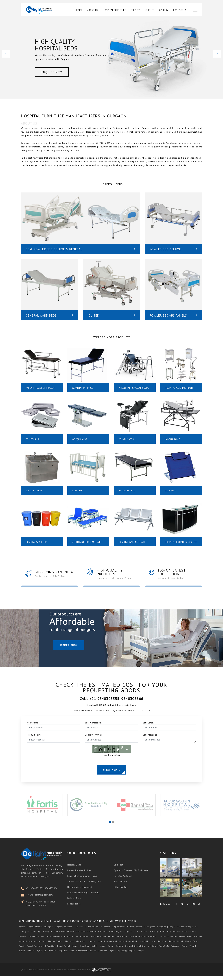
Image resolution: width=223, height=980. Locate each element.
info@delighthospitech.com (39, 898)
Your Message (150, 738)
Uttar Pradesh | (55, 955)
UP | (46, 955)
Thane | (185, 950)
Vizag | (124, 955)
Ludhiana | (43, 945)
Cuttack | (71, 935)
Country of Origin (94, 738)
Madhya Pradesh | (57, 945)
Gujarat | (154, 935)
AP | (114, 931)
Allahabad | (70, 931)
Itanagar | (85, 940)
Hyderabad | (58, 940)
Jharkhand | (135, 940)
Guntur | (163, 935)
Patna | (30, 950)
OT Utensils (32, 440)
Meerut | (101, 945)
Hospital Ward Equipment (180, 388)
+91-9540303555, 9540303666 (42, 892)
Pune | (60, 950)
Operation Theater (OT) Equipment (131, 874)
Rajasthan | (86, 950)
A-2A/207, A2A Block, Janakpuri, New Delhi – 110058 (41, 907)
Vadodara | (94, 955)
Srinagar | (147, 950)
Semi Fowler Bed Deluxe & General (54, 249)
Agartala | (24, 931)
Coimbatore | (61, 935)
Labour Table (173, 440)
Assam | (140, 931)
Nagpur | (173, 945)
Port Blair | (52, 950)
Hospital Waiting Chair (132, 542)
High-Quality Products (111, 575)
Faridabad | (103, 935)
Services (136, 10)
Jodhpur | (145, 940)
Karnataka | (164, 940)
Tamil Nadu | (165, 950)
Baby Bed (77, 491)
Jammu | (112, 940)
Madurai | (70, 945)
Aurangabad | (151, 931)
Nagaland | (163, 945)
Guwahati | (182, 935)
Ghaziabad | (138, 935)
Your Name (33, 726)
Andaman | (90, 931)
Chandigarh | (25, 935)
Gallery (164, 10)
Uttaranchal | (82, 955)
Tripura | (23, 955)
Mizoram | (123, 945)
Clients (150, 10)
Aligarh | (59, 931)
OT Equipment (80, 440)
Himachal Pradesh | (38, 940)
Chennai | (36, 935)
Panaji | (22, 950)
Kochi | (190, 940)
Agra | (32, 931)
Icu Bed (93, 315)
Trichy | (193, 950)
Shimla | (129, 950)
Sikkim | (138, 950)
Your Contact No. (93, 726)
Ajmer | (52, 931)
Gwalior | (192, 935)
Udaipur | (32, 955)
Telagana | (176, 950)
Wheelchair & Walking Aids (134, 388)
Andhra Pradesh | (104, 931)
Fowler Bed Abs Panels (168, 315)
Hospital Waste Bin (37, 542)
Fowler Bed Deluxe (165, 249)
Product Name (34, 738)
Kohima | (198, 940)
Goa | (147, 935)
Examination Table (83, 388)
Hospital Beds (74, 868)
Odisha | (197, 945)
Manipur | (93, 945)
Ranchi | (103, 950)
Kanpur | (154, 940)
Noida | (189, 945)
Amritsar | (80, 931)
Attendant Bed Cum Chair (86, 542)
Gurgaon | (172, 935)
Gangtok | (128, 935)
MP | (137, 945)
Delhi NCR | (92, 935)
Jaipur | (93, 940)
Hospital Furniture (114, 10)
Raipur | (76, 950)
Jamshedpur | (123, 940)
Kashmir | (174, 940)
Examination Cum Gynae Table (82, 880)
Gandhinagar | (116, 935)
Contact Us (180, 10)
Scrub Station (34, 491)
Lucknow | (33, 945)
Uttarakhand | (69, 955)
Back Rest (171, 491)
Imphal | (68, 940)
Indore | (76, 940)
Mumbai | (144, 945)
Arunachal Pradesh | (126, 931)
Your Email (148, 726)
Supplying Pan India (55, 575)
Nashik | (181, 945)
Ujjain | (40, 955)
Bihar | (195, 931)
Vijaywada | (115, 955)
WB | (130, 955)
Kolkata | (23, 945)
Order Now (69, 651)
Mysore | (153, 945)
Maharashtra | (81, 945)
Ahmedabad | (41, 931)
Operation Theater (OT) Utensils (83, 896)
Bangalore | (163, 931)
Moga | (131, 945)
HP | (49, 940)
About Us (93, 10)
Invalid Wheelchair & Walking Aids (84, 885)
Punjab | (68, 950)
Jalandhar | (102, 940)
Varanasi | (104, 955)
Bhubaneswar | (184, 931)
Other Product (121, 891)
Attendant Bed (127, 491)
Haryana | (23, 940)
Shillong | (120, 950)
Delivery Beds (126, 440)
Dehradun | (81, 935)
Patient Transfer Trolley (40, 388)
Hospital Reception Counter (176, 543)
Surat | (155, 950)
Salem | (111, 950)
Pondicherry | (40, 950)
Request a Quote (111, 774)
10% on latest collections (174, 575)
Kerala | (183, 940)
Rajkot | (95, 950)
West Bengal (139, 955)
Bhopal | (173, 931)
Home (79, 10)
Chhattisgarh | (47, 935)
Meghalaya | (112, 945)
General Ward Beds (41, 315)
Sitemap (72, 974)
